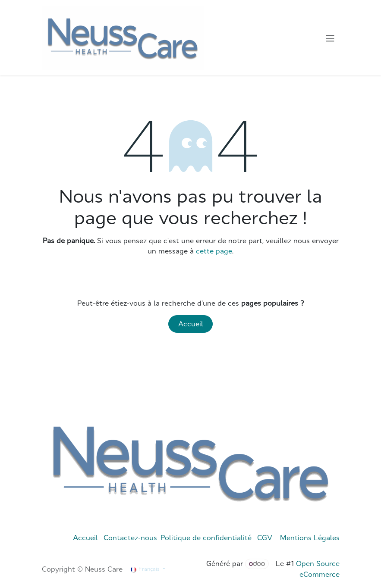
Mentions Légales (310, 538)
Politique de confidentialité (206, 538)
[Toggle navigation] (330, 38)
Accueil (191, 324)
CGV (265, 538)
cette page (214, 251)
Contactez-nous (130, 538)
